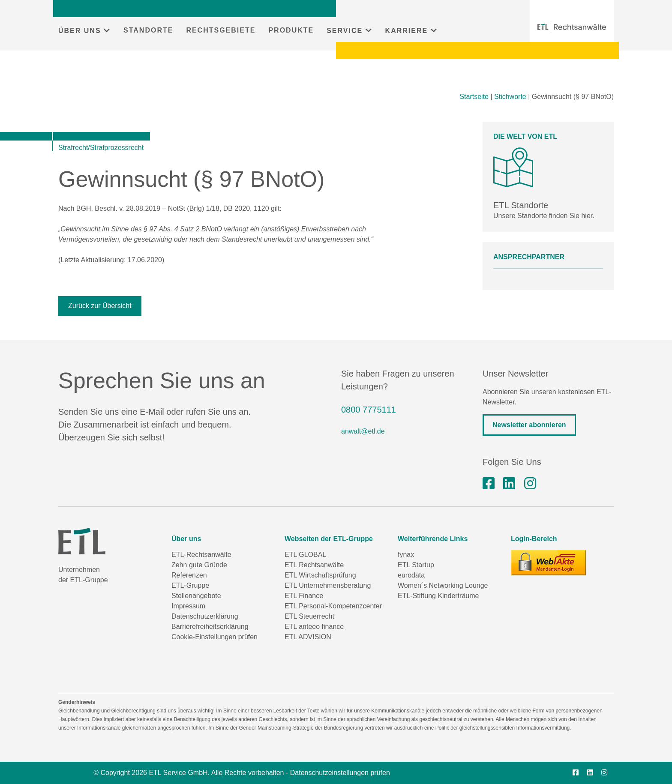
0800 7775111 (369, 410)
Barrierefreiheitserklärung (210, 627)
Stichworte (510, 97)
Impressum (188, 606)
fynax (406, 555)
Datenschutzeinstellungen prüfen (340, 773)
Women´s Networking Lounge (443, 585)
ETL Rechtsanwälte (314, 565)
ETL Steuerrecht (309, 616)
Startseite (474, 97)
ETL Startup (416, 565)
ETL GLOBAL (305, 555)
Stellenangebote (196, 596)
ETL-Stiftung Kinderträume (438, 596)
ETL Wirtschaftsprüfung (320, 575)
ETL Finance (304, 596)
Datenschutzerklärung (205, 616)
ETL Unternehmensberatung (328, 585)
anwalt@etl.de (363, 431)
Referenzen (189, 575)
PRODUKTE (291, 30)
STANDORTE (148, 30)
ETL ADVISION (308, 637)
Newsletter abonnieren (529, 425)
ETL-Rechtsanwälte (201, 555)
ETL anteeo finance (314, 627)
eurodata (411, 575)
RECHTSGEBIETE (221, 30)
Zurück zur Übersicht (100, 306)
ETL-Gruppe (190, 585)
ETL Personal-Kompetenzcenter (333, 606)
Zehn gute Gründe (199, 565)
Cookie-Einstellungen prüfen (214, 637)
